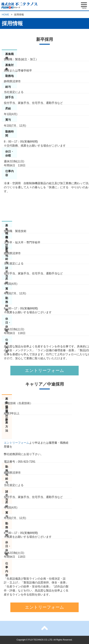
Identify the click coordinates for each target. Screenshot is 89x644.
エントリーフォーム (44, 370)
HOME (5, 15)
